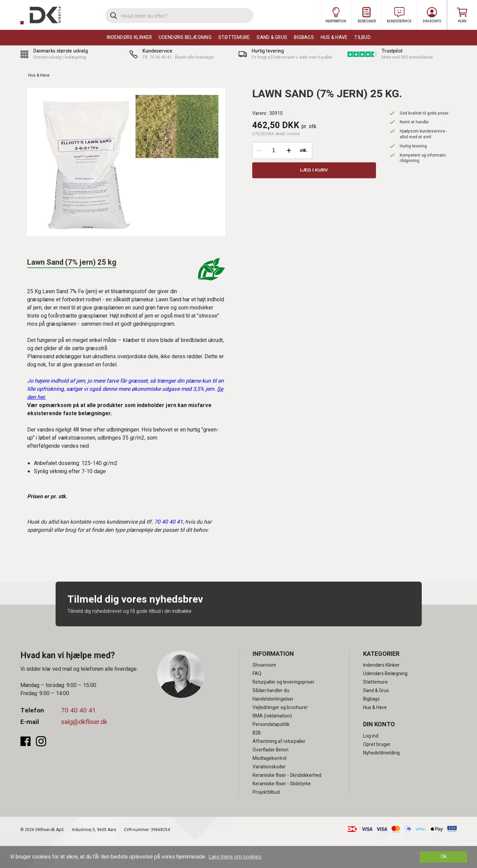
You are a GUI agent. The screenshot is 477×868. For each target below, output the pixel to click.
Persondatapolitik (271, 724)
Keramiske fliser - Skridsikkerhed (287, 775)
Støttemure (234, 37)
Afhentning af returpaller (279, 741)
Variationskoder (269, 767)
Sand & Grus (272, 37)
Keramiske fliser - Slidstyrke (282, 784)
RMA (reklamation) (272, 716)
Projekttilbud (266, 792)
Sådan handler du (271, 691)
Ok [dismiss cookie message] (444, 857)
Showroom (264, 665)
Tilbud (362, 37)
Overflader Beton (271, 750)
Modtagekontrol (270, 758)
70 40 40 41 (78, 710)
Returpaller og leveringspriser (284, 682)
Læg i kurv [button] (314, 170)
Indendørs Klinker (129, 37)
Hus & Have (334, 37)
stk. (304, 150)
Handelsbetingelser (273, 699)
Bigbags (304, 37)
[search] (179, 16)
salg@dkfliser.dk (84, 722)
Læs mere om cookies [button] (235, 857)
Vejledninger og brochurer (280, 708)
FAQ (257, 674)
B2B (257, 733)
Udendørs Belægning (185, 37)
